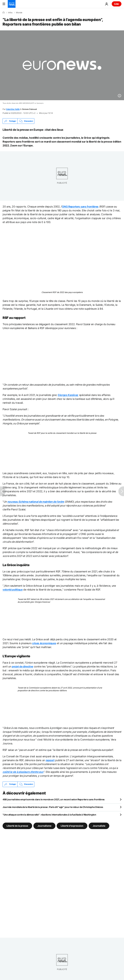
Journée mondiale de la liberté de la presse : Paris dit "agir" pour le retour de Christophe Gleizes (53, 807)
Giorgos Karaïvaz (68, 395)
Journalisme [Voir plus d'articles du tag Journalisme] (44, 826)
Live (117, 4)
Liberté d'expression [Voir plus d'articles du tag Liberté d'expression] (72, 826)
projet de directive (22, 666)
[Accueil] (4, 12)
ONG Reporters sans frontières (80, 207)
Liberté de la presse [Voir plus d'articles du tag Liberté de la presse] (17, 826)
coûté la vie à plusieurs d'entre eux (23, 772)
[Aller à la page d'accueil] (12, 4)
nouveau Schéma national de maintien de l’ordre (36, 502)
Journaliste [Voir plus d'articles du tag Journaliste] (99, 826)
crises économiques (44, 643)
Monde (19, 13)
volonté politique (13, 590)
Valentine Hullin (13, 109)
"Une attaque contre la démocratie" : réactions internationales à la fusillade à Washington (49, 815)
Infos (10, 13)
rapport (50, 760)
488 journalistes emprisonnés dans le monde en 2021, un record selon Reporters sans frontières (54, 799)
